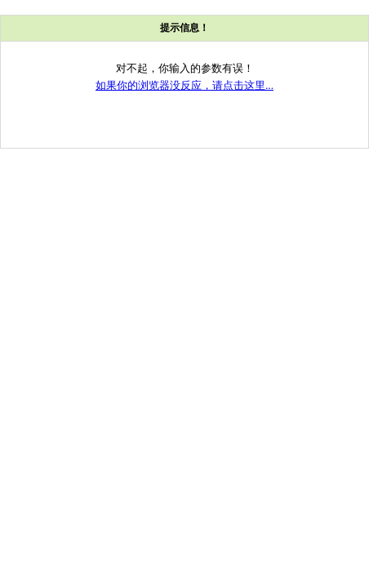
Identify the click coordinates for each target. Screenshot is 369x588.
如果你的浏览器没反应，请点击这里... (184, 85)
